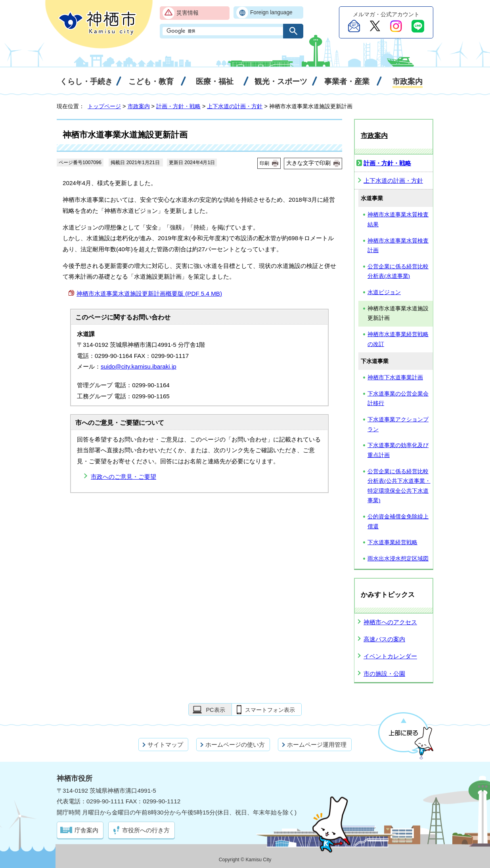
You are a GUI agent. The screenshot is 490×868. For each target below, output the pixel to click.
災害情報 (188, 13)
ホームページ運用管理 (317, 745)
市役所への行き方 (146, 830)
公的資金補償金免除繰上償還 (398, 522)
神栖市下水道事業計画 (395, 378)
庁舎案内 (86, 830)
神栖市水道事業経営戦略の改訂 (398, 339)
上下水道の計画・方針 (235, 106)
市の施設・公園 (384, 674)
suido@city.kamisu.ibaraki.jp (139, 366)
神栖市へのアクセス (390, 622)
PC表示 (215, 710)
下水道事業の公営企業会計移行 (398, 399)
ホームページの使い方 (235, 745)
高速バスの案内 (384, 639)
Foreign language (271, 12)
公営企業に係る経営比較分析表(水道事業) (398, 271)
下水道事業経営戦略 (392, 542)
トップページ (104, 106)
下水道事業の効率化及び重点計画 (398, 450)
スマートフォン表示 (270, 710)
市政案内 (139, 106)
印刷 (264, 163)
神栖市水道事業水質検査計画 (398, 246)
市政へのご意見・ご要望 (123, 477)
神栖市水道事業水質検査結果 (398, 220)
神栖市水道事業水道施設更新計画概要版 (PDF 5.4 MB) (149, 293)
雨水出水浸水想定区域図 (398, 559)
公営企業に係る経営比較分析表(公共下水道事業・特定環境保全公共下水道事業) (399, 486)
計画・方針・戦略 (178, 106)
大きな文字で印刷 (308, 163)
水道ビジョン (384, 292)
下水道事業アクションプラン (398, 424)
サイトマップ (165, 745)
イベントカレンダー (390, 656)
